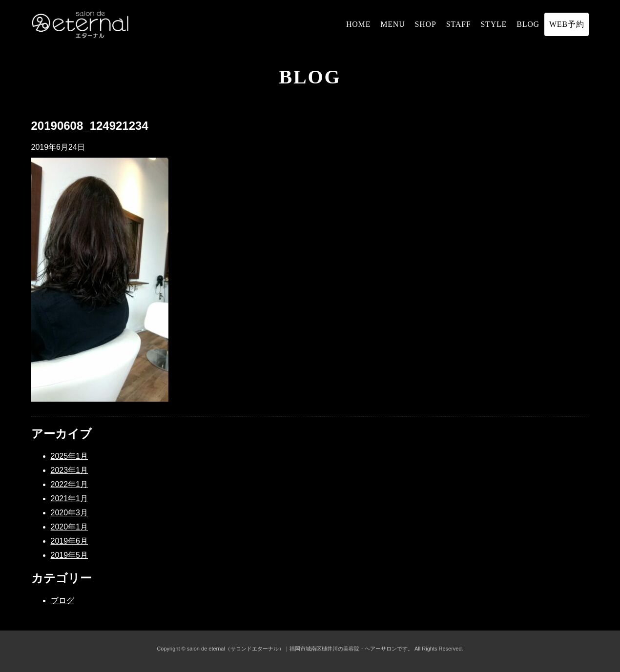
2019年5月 (70, 555)
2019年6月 (70, 541)
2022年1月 (70, 484)
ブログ (62, 601)
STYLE (494, 24)
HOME (358, 24)
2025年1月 (70, 456)
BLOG (528, 24)
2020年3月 (70, 513)
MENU (393, 24)
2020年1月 (70, 527)
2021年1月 (70, 499)
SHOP (426, 24)
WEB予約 (567, 24)
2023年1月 (70, 470)
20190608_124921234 (90, 126)
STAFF (459, 24)
